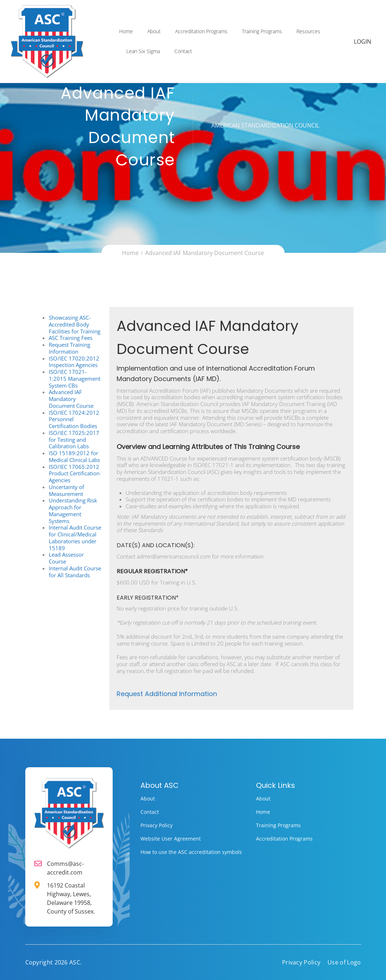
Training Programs (262, 32)
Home (126, 32)
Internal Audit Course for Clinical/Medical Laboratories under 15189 (75, 538)
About (154, 32)
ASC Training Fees (71, 338)
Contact (183, 52)
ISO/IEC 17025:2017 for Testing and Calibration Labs (74, 440)
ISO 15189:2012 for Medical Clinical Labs (74, 456)
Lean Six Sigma (143, 52)
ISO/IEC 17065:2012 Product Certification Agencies (74, 474)
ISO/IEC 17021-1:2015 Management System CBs (75, 379)
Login (363, 42)
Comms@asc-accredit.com (65, 868)
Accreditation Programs (201, 32)
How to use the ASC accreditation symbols (191, 852)
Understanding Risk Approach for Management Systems (73, 510)
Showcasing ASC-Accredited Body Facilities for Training (75, 324)
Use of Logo (344, 962)
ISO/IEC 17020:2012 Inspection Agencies (74, 362)
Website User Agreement (171, 839)
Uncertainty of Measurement (66, 490)
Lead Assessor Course (66, 558)
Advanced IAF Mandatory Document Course (71, 399)
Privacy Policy (157, 825)
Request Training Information (70, 348)
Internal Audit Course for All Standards (75, 572)
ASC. (75, 962)
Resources (308, 32)
